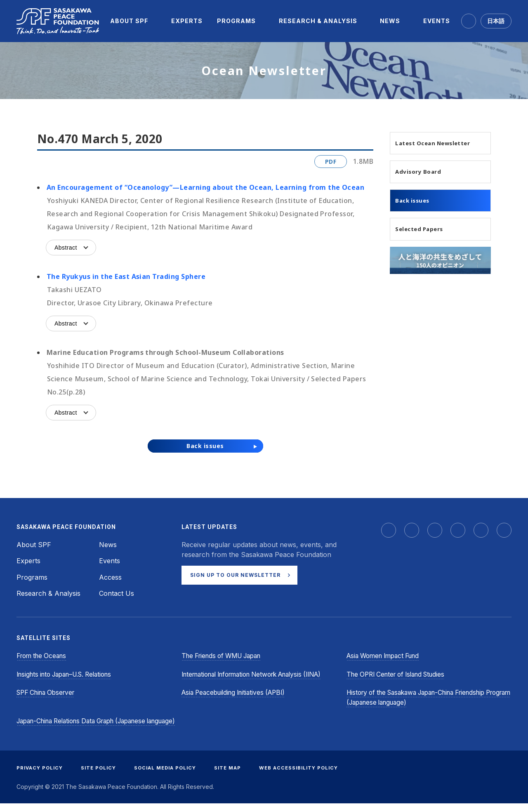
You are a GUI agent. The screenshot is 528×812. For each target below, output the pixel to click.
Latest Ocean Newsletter (421, 149)
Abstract (66, 248)
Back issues (418, 214)
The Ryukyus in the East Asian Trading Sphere (126, 276)
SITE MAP (237, 776)
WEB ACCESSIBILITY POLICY (311, 776)
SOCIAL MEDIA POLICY (172, 776)
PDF (331, 162)
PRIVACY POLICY (41, 776)
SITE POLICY (102, 776)
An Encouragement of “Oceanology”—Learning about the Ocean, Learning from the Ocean (205, 187)
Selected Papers (426, 244)
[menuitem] (129, 21)
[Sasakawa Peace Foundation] (58, 21)
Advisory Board (424, 184)
